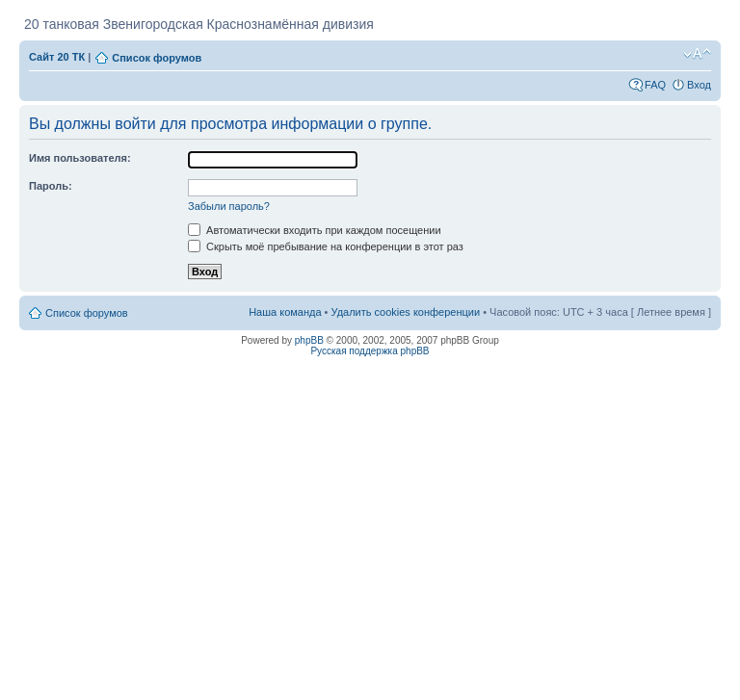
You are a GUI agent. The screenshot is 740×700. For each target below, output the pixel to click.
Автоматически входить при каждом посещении (315, 230)
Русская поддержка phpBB (370, 351)
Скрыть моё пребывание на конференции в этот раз (326, 246)
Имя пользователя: (80, 158)
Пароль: (51, 186)
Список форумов (157, 58)
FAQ (655, 85)
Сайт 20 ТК (57, 57)
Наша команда (285, 312)
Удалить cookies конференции (406, 312)
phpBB (309, 340)
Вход (699, 85)
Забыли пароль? (229, 206)
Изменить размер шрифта (697, 54)
